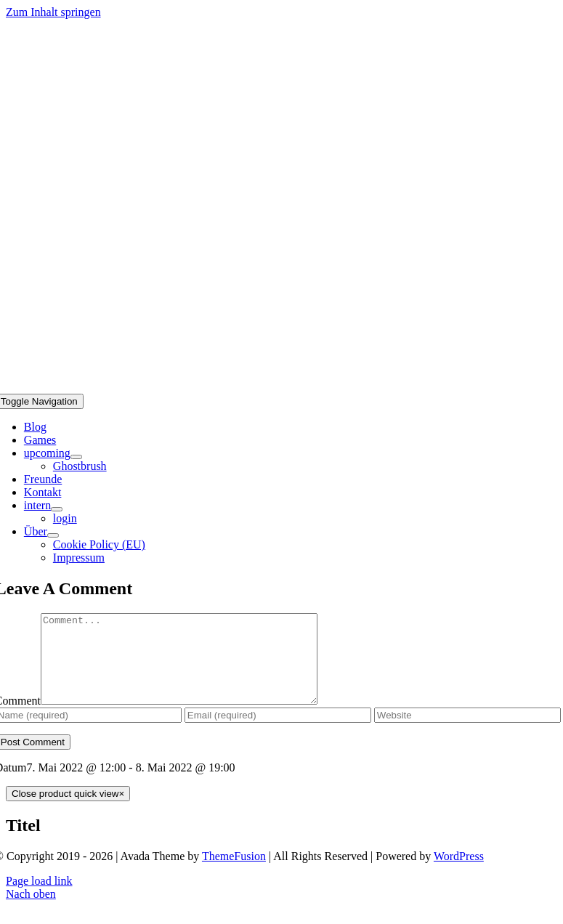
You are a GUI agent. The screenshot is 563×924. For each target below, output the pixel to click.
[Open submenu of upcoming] (76, 457)
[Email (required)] (278, 733)
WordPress (459, 874)
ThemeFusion (234, 874)
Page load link (39, 898)
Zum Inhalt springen (53, 12)
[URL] (467, 733)
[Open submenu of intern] (57, 509)
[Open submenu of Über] (53, 535)
